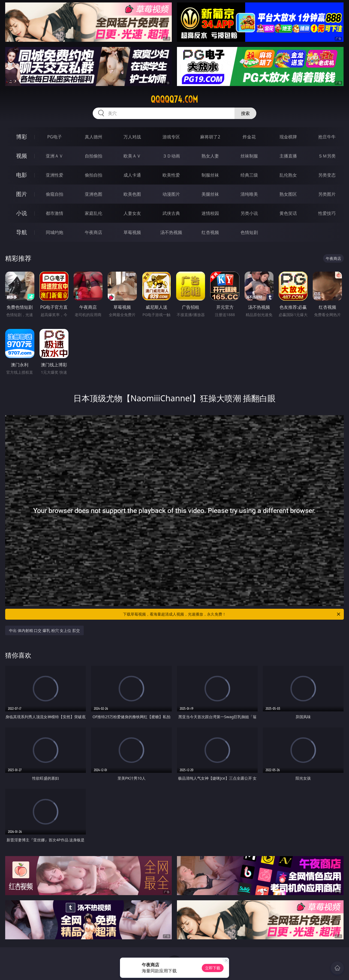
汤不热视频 (171, 232)
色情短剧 (249, 232)
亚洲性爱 (55, 175)
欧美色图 (132, 194)
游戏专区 (171, 137)
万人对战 (132, 137)
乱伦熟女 (288, 175)
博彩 (22, 137)
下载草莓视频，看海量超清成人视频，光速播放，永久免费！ (232, 614)
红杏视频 (210, 232)
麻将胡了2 (210, 137)
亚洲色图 (94, 194)
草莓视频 (132, 232)
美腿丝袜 (210, 194)
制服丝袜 (210, 175)
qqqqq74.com (174, 99)
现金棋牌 (288, 137)
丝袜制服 (249, 156)
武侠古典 (171, 213)
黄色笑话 (288, 213)
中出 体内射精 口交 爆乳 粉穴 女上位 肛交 (44, 630)
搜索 (245, 113)
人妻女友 (132, 213)
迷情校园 (210, 213)
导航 (22, 232)
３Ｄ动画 (171, 156)
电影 (22, 175)
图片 (22, 194)
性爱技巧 (327, 213)
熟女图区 (288, 194)
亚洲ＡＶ (55, 156)
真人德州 (94, 137)
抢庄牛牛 (327, 137)
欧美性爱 (171, 175)
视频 (22, 156)
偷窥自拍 (55, 194)
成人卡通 (132, 175)
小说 (22, 213)
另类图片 (327, 194)
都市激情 (55, 213)
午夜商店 (94, 232)
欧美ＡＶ (132, 156)
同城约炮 (55, 232)
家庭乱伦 (94, 213)
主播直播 (288, 156)
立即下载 (213, 968)
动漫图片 (171, 194)
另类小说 (249, 213)
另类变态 (327, 175)
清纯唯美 (249, 194)
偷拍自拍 (94, 175)
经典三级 (249, 175)
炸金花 (249, 137)
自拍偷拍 (94, 156)
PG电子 (54, 137)
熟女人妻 (210, 156)
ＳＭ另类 (327, 156)
